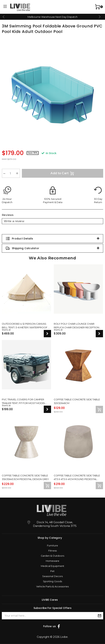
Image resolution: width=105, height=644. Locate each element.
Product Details (19, 239)
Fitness (52, 551)
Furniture (52, 545)
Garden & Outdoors (52, 556)
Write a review (14, 221)
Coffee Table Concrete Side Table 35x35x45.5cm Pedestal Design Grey (25, 477)
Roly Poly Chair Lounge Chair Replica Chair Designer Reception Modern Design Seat (76, 325)
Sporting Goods (52, 581)
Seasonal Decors (52, 576)
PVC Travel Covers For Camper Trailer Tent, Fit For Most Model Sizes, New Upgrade (24, 401)
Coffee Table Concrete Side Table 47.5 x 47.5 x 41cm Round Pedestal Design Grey (77, 477)
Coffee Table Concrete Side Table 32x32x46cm (77, 401)
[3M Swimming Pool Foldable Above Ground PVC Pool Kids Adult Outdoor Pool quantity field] (11, 173)
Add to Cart (63, 173)
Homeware (52, 561)
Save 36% (33, 153)
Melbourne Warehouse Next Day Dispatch (52, 17)
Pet (52, 571)
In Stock (49, 153)
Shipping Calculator (22, 248)
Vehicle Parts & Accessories (52, 586)
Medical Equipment (52, 566)
